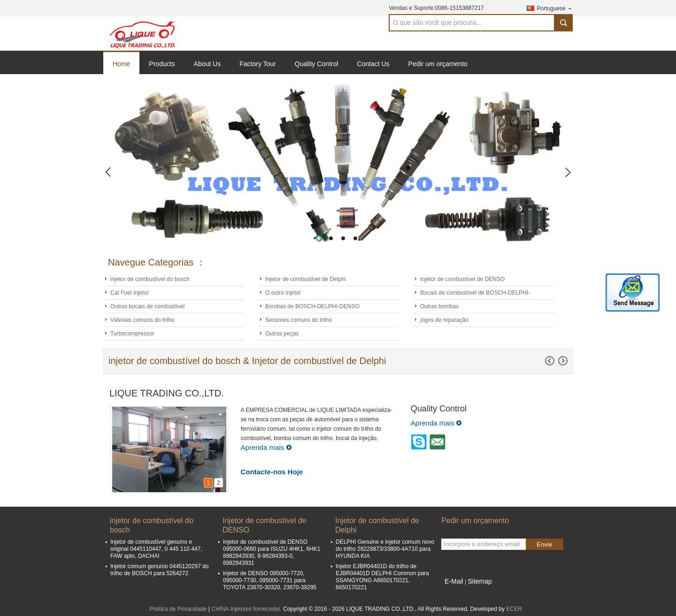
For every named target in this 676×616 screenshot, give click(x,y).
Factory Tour (258, 64)
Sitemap (480, 581)
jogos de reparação (444, 320)
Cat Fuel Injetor (130, 293)
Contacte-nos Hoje (272, 472)
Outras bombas (439, 306)
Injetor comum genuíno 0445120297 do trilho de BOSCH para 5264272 (160, 570)
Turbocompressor (132, 334)
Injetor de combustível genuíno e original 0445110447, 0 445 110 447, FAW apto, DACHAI (156, 549)
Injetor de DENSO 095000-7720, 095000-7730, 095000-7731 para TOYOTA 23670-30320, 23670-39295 (270, 580)
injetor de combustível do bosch (150, 279)
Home (121, 64)
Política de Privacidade (178, 609)
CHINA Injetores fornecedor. (247, 609)
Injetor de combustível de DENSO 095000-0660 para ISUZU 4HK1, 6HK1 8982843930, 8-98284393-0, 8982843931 (272, 552)
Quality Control (317, 64)
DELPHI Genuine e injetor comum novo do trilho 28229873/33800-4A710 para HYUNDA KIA (385, 549)
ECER (514, 609)
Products (162, 64)
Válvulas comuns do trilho (142, 320)
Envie (544, 544)
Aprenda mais (267, 447)
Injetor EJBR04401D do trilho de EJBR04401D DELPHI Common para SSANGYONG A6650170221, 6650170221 (382, 577)
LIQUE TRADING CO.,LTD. (167, 393)
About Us (207, 64)
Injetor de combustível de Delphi (305, 279)
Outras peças (282, 334)
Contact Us (373, 64)
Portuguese (555, 8)
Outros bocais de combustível (147, 306)
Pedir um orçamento (438, 64)
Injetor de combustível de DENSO (462, 279)
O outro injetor (283, 293)
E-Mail (454, 581)
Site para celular (465, 593)
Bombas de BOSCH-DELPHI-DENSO (312, 306)
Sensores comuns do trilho (299, 320)
